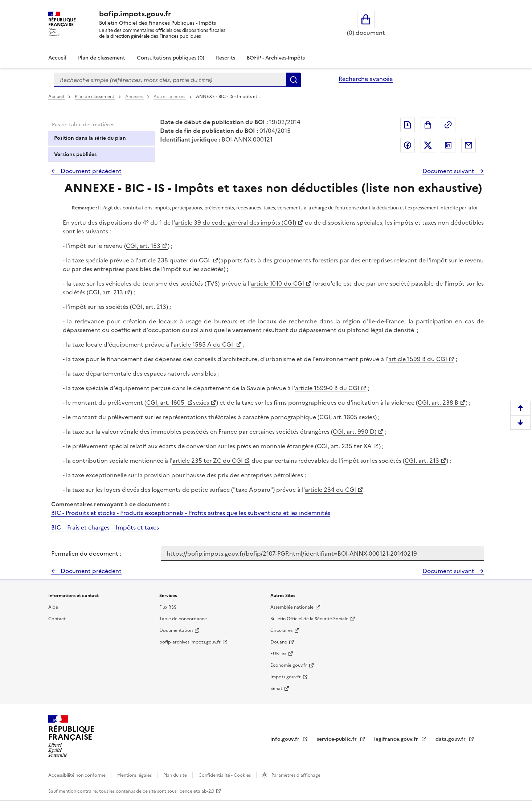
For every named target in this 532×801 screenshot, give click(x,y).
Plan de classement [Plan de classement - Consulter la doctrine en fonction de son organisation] (102, 58)
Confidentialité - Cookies (225, 775)
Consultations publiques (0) (171, 58)
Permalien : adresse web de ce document (448, 125)
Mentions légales (135, 775)
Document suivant (449, 171)
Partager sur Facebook (408, 145)
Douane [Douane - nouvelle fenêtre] (279, 642)
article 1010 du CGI (278, 283)
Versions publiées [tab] (75, 154)
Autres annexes (170, 97)
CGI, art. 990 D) (355, 432)
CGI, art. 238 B (438, 402)
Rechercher (294, 80)
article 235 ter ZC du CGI (208, 461)
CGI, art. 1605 (166, 402)
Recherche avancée (366, 79)
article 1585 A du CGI (204, 344)
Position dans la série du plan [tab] (90, 138)
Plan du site (176, 775)
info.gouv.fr (286, 739)
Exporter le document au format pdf (408, 125)
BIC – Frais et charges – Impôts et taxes (105, 527)
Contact (57, 619)
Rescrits (226, 58)
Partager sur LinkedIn (448, 145)
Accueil (57, 58)
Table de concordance (183, 619)
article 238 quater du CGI (175, 260)
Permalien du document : (86, 553)
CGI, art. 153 (143, 246)
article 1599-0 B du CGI (327, 388)
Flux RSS (168, 607)
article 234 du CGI (330, 490)
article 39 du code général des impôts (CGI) (235, 222)
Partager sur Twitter (428, 145)
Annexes (134, 97)
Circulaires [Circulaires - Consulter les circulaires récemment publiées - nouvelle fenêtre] (281, 630)
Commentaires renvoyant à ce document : (110, 504)
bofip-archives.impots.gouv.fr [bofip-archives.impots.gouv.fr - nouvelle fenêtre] (190, 642)
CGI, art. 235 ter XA (344, 446)
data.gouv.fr (451, 739)
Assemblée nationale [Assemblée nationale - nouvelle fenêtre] (292, 607)
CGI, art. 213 (106, 292)
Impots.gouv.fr (286, 677)
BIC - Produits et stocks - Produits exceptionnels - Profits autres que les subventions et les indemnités (191, 513)
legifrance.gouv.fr (397, 739)
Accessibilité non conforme (77, 775)
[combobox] (170, 80)
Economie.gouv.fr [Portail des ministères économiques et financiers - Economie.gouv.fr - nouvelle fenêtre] (289, 665)
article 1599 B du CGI (418, 359)
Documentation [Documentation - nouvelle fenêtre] (176, 630)
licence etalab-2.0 (196, 791)
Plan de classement (95, 97)
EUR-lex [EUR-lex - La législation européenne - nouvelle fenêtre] (278, 654)
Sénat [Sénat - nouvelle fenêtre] (276, 688)
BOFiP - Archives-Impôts (276, 58)
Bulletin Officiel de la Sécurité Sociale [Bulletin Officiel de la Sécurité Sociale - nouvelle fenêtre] (309, 619)
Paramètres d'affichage (295, 775)
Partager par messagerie (468, 145)
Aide (53, 607)
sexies (201, 402)
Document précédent (90, 171)
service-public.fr (337, 739)
